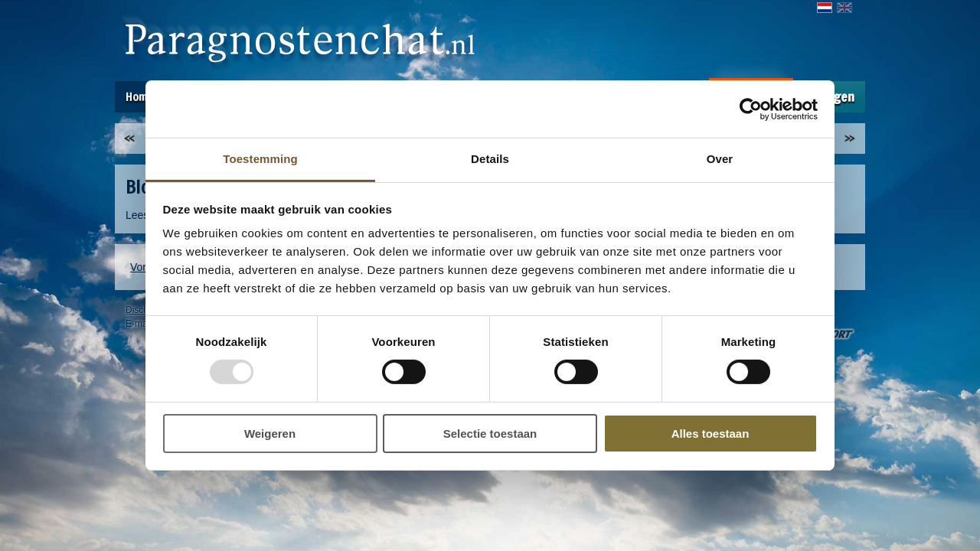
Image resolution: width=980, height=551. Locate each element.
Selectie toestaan (490, 434)
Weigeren (270, 434)
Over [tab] (720, 159)
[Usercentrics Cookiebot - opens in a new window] (751, 109)
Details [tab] (490, 159)
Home (140, 96)
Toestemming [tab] (260, 159)
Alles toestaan (710, 434)
